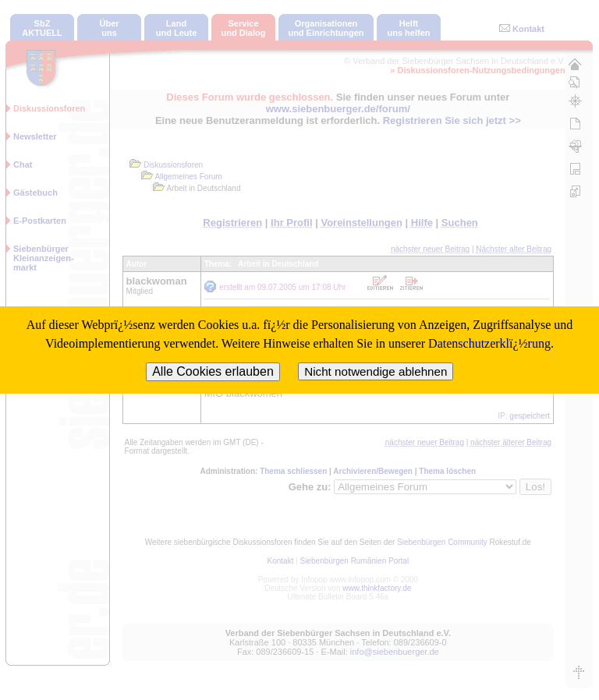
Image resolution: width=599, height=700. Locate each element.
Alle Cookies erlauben (213, 371)
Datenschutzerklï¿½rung (489, 343)
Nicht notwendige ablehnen (376, 371)
